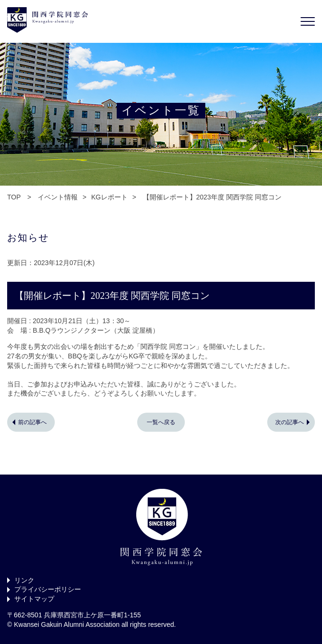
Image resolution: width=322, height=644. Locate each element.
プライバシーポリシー (48, 589)
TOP (14, 197)
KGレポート (109, 197)
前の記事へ (32, 422)
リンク (24, 580)
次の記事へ (290, 422)
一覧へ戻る (161, 422)
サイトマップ (34, 599)
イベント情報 (58, 197)
